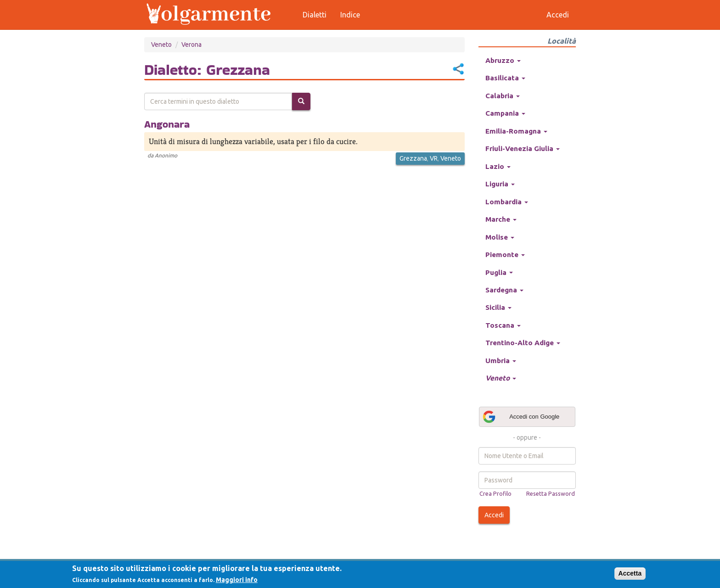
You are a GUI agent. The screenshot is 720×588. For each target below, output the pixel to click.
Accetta (630, 573)
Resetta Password (551, 493)
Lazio (498, 166)
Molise (500, 237)
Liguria (500, 184)
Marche (501, 219)
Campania (505, 113)
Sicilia (498, 307)
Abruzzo (503, 60)
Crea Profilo (495, 493)
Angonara (167, 124)
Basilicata (505, 78)
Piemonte (505, 255)
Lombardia (507, 202)
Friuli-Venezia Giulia (523, 148)
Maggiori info (237, 580)
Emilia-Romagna (516, 131)
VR (434, 158)
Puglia (499, 272)
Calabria (503, 96)
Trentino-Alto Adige (523, 343)
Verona (191, 45)
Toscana (503, 325)
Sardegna (504, 290)
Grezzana (413, 158)
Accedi (494, 515)
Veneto (161, 45)
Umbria (501, 361)
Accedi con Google (521, 417)
